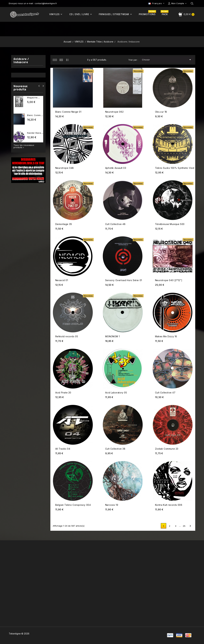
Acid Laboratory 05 (116, 393)
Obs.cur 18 (161, 112)
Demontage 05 (64, 224)
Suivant (190, 526)
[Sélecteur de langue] (157, 3)
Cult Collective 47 (165, 393)
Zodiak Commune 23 (167, 449)
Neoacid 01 (62, 280)
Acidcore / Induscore (21, 61)
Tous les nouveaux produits (24, 146)
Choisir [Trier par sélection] (167, 60)
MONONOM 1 (112, 336)
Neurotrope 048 (65, 168)
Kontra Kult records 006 (169, 505)
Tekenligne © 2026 (19, 634)
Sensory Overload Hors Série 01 (124, 280)
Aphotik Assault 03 (116, 168)
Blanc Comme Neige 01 (68, 112)
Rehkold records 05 (67, 336)
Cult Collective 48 (115, 224)
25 (184, 526)
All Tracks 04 (63, 449)
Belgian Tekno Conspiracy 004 (73, 505)
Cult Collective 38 (115, 449)
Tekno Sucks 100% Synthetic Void (175, 168)
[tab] (55, 60)
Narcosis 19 (112, 505)
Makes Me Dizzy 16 (166, 336)
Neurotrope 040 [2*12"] (169, 280)
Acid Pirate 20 (63, 393)
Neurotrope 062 (114, 112)
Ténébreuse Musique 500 (170, 224)
